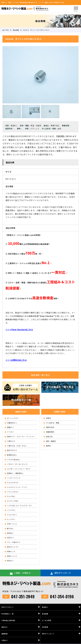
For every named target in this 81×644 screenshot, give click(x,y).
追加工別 (49, 436)
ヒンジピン (11, 519)
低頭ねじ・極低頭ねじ (15, 473)
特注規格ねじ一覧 (7, 614)
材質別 (48, 418)
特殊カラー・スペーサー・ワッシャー (21, 436)
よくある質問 (46, 620)
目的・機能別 (51, 441)
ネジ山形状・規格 (53, 423)
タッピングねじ (13, 501)
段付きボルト (12, 450)
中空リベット (12, 524)
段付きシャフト (13, 547)
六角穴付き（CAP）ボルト (17, 446)
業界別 (48, 446)
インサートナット (14, 478)
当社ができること (7, 607)
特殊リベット (12, 556)
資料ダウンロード (48, 634)
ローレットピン (13, 418)
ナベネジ (10, 432)
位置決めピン (12, 423)
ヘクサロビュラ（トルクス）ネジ (20, 505)
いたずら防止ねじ (14, 459)
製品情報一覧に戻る (41, 375)
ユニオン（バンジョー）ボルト (19, 469)
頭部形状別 (50, 427)
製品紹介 (45, 607)
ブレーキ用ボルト (14, 542)
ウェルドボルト (13, 482)
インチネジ (11, 510)
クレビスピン (12, 515)
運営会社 (4, 627)
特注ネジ (10, 561)
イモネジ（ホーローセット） (18, 464)
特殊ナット (11, 551)
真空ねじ (10, 533)
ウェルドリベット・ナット (17, 487)
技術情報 (45, 627)
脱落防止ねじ (12, 455)
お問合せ (4, 640)
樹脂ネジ (10, 427)
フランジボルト (13, 492)
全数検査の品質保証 (8, 620)
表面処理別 (50, 432)
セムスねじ (11, 496)
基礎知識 (4, 634)
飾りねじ (10, 528)
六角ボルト (11, 441)
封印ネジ (10, 538)
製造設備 (45, 614)
